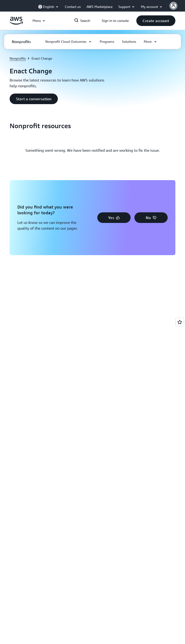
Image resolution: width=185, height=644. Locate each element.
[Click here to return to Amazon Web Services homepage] (16, 23)
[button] (156, 21)
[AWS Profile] (173, 6)
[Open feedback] (180, 322)
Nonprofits (18, 58)
